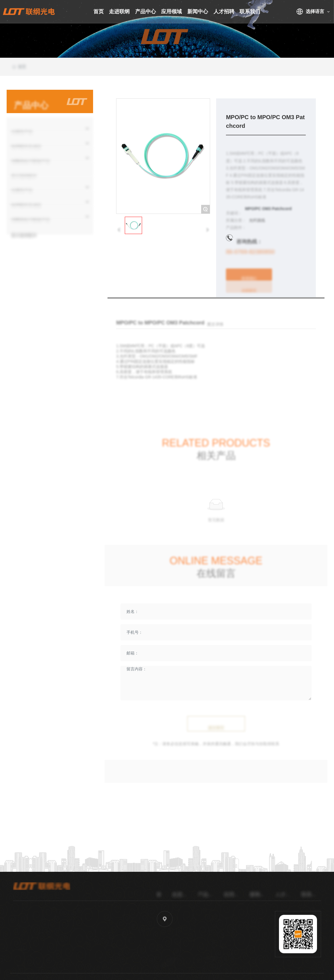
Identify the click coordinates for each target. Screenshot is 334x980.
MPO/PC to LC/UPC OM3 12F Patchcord (159, 407)
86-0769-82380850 (250, 258)
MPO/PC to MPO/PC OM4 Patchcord (274, 407)
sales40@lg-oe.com (108, 955)
